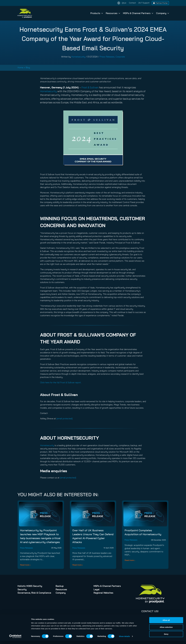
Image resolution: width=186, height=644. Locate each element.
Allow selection (166, 630)
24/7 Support (144, 3)
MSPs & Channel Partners (138, 13)
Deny (166, 637)
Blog (28, 67)
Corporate (120, 57)
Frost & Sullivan (90, 87)
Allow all (166, 623)
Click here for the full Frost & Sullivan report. (61, 382)
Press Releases (107, 57)
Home (20, 67)
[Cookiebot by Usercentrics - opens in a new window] (15, 639)
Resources (113, 13)
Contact (132, 3)
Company (163, 13)
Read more (25, 565)
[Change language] (122, 3)
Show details (124, 639)
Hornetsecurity (78, 57)
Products (97, 13)
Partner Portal (162, 3)
